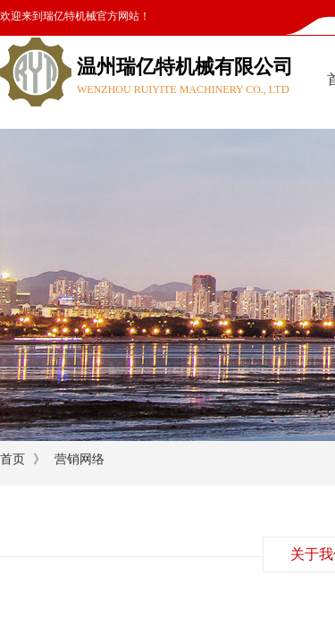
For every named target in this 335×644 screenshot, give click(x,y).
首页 (13, 459)
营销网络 (80, 459)
